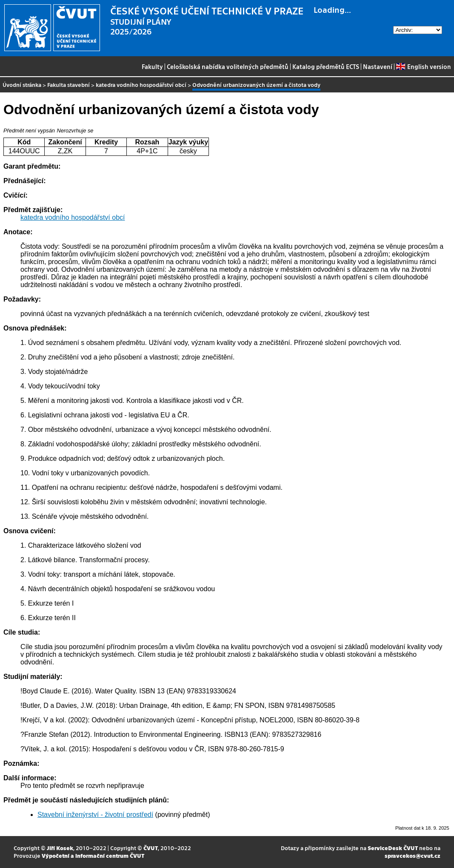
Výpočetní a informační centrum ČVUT (93, 855)
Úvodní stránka (22, 85)
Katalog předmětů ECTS (326, 66)
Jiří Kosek (60, 848)
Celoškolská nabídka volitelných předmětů (228, 66)
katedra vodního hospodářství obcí (141, 85)
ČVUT (151, 848)
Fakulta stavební (69, 85)
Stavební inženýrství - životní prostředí (95, 815)
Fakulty (152, 66)
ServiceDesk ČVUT (393, 848)
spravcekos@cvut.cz (413, 855)
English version (423, 66)
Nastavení (378, 66)
